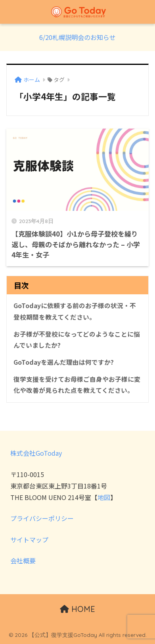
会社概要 (23, 561)
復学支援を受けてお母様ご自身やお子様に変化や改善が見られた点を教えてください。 (77, 385)
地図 (104, 497)
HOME (77, 609)
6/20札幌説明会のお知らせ (77, 37)
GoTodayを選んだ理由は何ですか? (64, 362)
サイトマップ (29, 540)
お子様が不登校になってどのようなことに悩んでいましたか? (77, 340)
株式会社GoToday (36, 453)
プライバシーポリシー (42, 518)
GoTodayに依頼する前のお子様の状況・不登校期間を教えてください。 (75, 311)
